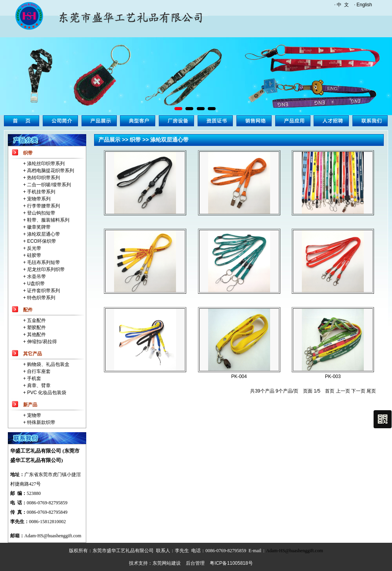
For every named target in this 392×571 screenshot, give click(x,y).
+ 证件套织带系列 (42, 291)
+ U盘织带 (34, 284)
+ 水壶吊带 (34, 276)
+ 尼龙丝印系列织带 (44, 269)
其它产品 (33, 354)
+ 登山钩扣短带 (39, 213)
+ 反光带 (32, 248)
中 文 (343, 5)
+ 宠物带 (32, 415)
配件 (28, 310)
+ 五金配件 (34, 320)
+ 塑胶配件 (34, 327)
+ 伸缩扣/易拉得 (40, 342)
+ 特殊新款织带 (39, 422)
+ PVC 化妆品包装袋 (45, 393)
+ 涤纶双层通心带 (42, 234)
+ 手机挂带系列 (39, 192)
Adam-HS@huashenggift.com (53, 536)
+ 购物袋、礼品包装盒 (46, 364)
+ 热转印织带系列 (42, 178)
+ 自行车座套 (37, 371)
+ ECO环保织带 (40, 241)
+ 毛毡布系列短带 (42, 262)
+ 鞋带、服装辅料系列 (46, 220)
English (364, 5)
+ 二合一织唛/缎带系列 (47, 185)
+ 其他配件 (34, 335)
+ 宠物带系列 (37, 199)
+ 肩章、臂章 (37, 386)
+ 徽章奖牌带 (37, 227)
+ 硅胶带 (32, 255)
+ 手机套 (32, 378)
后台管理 (195, 563)
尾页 (371, 391)
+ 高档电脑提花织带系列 (49, 171)
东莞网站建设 (167, 563)
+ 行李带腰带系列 (42, 206)
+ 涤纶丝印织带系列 (44, 164)
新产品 (30, 405)
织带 (28, 153)
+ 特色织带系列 (39, 298)
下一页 (358, 391)
